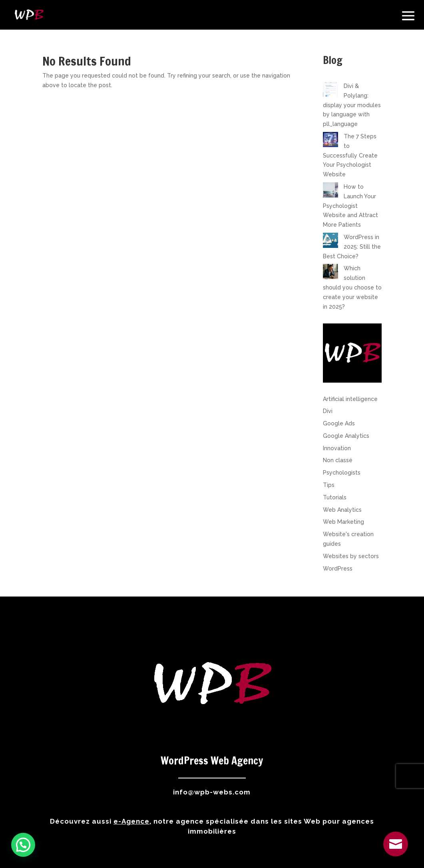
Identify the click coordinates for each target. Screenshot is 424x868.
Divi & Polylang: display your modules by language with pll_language (352, 105)
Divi (328, 411)
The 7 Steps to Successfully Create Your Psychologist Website (350, 155)
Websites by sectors (351, 556)
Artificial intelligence (350, 399)
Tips (329, 485)
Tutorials (335, 497)
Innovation (337, 448)
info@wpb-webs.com (212, 792)
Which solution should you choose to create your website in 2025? (352, 287)
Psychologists (342, 473)
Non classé (338, 460)
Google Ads (339, 423)
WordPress (338, 569)
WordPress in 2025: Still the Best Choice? (352, 247)
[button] (23, 845)
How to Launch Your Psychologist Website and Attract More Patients (350, 206)
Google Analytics (346, 436)
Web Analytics (342, 510)
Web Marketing (343, 522)
